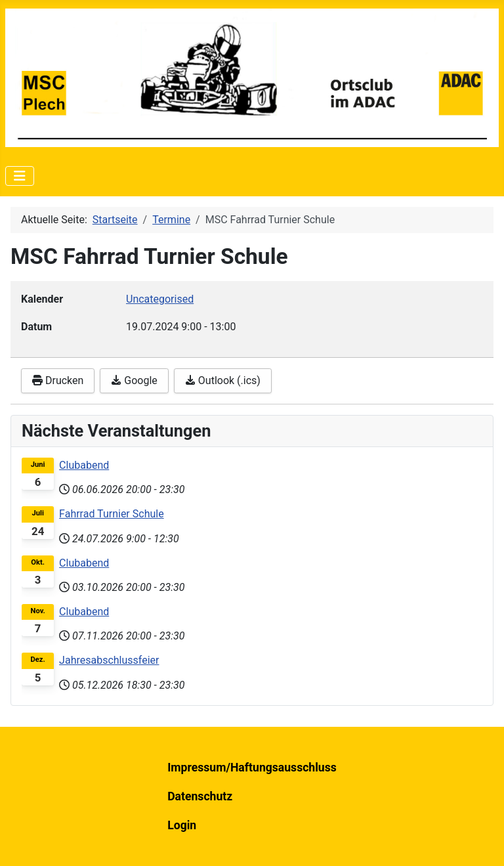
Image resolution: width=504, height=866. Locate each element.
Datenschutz (200, 796)
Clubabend (84, 465)
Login (182, 825)
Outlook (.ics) (223, 380)
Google (134, 380)
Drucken (58, 380)
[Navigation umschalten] (20, 176)
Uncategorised (160, 299)
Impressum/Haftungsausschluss (252, 768)
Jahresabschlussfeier (109, 660)
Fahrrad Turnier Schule (112, 514)
